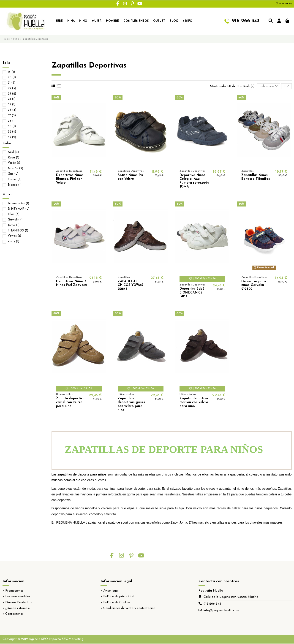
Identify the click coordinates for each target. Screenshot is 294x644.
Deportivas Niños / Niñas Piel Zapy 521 (71, 284)
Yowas (14, 236)
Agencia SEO (38, 640)
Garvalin (16, 220)
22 (12, 88)
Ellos (14, 214)
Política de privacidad (119, 597)
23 (12, 94)
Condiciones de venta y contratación (129, 609)
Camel (15, 179)
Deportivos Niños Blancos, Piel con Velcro (70, 180)
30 (12, 126)
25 (12, 105)
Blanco (15, 185)
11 (286, 86)
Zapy (14, 241)
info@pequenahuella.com (221, 611)
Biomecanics (18, 203)
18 (11, 72)
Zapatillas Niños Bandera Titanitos (256, 178)
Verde (14, 163)
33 (12, 137)
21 (12, 83)
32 (12, 132)
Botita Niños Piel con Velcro (131, 178)
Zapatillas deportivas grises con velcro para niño (131, 405)
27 (12, 115)
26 (12, 110)
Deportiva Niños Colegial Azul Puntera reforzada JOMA (194, 181)
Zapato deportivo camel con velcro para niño (70, 403)
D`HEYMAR (19, 209)
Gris (13, 174)
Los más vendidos (18, 597)
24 (12, 99)
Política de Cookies (117, 603)
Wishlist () (284, 4)
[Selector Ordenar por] (267, 87)
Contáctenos (14, 614)
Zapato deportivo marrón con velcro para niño (194, 403)
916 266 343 (212, 604)
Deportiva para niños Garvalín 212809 (254, 286)
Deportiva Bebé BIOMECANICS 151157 (192, 293)
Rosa (14, 158)
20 (12, 77)
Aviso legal (111, 591)
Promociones (14, 591)
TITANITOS (18, 231)
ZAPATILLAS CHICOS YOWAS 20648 (130, 286)
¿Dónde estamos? (18, 609)
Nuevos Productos (19, 603)
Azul (13, 152)
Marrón (15, 168)
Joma (14, 225)
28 (12, 121)
